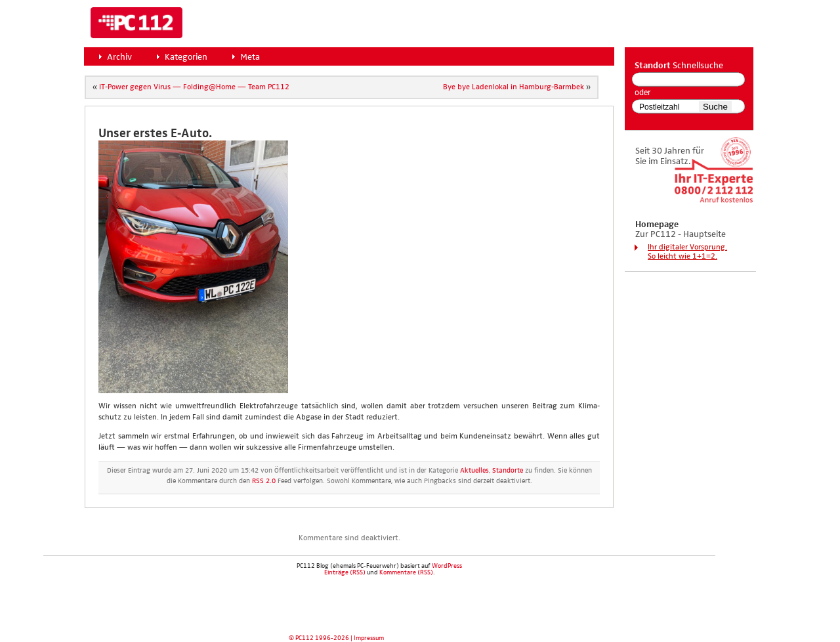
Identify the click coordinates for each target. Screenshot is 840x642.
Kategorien (186, 57)
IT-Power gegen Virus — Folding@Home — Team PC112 (194, 87)
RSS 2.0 (264, 481)
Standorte (508, 471)
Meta (250, 57)
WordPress (447, 566)
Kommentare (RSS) (406, 572)
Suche (715, 107)
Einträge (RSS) (345, 572)
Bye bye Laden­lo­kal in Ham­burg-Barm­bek (514, 87)
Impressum (369, 638)
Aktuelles (474, 471)
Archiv (119, 57)
